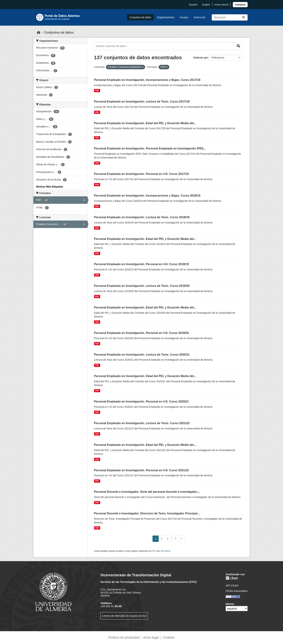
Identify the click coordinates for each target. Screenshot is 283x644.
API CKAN (232, 585)
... (172, 537)
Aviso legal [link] (151, 638)
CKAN (232, 578)
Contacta (240, 5)
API (154, 551)
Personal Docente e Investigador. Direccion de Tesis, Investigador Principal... (147, 513)
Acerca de (200, 17)
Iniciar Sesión (221, 5)
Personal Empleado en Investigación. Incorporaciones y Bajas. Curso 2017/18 (147, 80)
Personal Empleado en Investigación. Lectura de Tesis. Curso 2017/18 (142, 102)
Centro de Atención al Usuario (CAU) (124, 616)
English (206, 5)
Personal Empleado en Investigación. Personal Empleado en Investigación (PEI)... (150, 148)
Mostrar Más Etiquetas (50, 187)
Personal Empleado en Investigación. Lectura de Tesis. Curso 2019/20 (142, 286)
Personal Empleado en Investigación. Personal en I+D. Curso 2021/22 (141, 470)
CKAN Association (237, 591)
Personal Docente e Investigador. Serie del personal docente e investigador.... (147, 492)
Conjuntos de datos (140, 17)
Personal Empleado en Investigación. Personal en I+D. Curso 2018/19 (141, 264)
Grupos (184, 17)
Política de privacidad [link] (124, 638)
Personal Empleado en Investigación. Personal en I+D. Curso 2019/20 (141, 333)
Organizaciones (166, 17)
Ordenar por (201, 58)
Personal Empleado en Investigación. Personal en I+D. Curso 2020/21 (141, 402)
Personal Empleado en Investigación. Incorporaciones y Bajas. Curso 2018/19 (147, 196)
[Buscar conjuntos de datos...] (230, 17)
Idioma (230, 604)
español (193, 5)
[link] (240, 5)
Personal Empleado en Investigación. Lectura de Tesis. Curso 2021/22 (142, 423)
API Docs (165, 551)
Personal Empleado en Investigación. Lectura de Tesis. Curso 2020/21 (142, 355)
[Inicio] (39, 32)
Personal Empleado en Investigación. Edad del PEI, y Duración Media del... (145, 123)
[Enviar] (244, 17)
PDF (97, 91)
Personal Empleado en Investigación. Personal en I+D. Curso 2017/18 (141, 174)
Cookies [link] (168, 638)
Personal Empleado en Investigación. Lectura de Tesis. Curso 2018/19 (142, 217)
